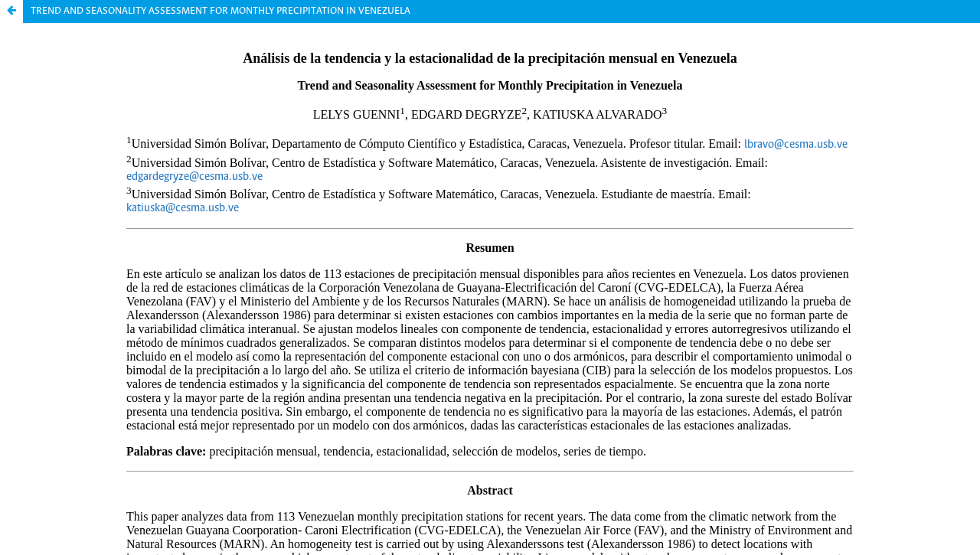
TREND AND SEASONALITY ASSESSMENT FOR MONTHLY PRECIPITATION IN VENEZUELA (220, 11)
